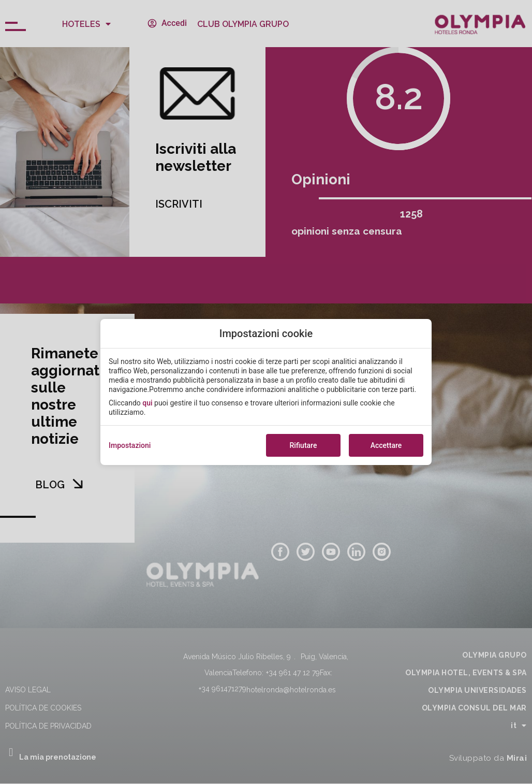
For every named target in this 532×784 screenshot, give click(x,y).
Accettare (386, 445)
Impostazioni (130, 445)
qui (147, 403)
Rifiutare (304, 445)
